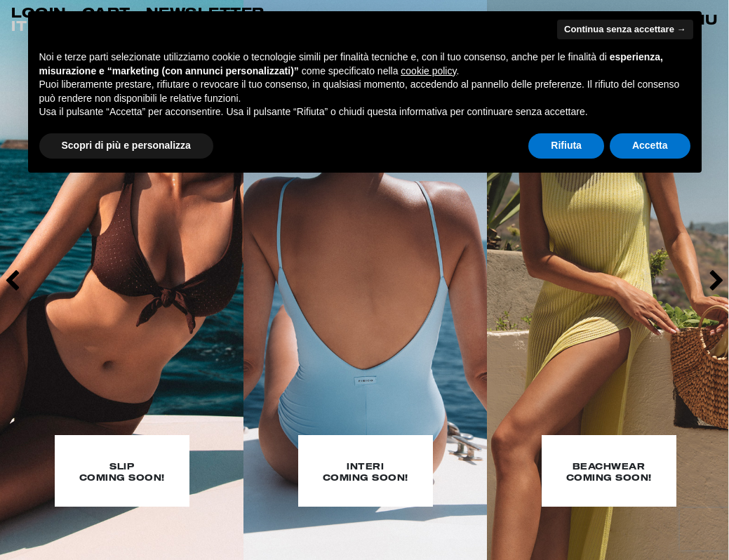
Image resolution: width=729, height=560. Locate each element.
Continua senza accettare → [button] (625, 29)
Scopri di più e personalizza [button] (126, 145)
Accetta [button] (650, 145)
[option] (122, 280)
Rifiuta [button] (566, 145)
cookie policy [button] (428, 71)
